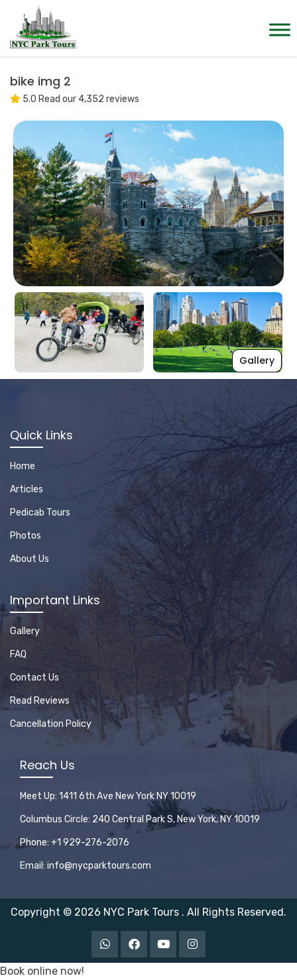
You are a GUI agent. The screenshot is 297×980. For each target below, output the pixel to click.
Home (23, 466)
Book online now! (42, 971)
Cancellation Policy (51, 724)
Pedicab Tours (40, 513)
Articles (27, 489)
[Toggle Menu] (280, 29)
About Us (30, 559)
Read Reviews (40, 701)
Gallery (257, 360)
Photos (26, 536)
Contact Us (34, 678)
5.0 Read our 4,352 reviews (75, 99)
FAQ (18, 654)
